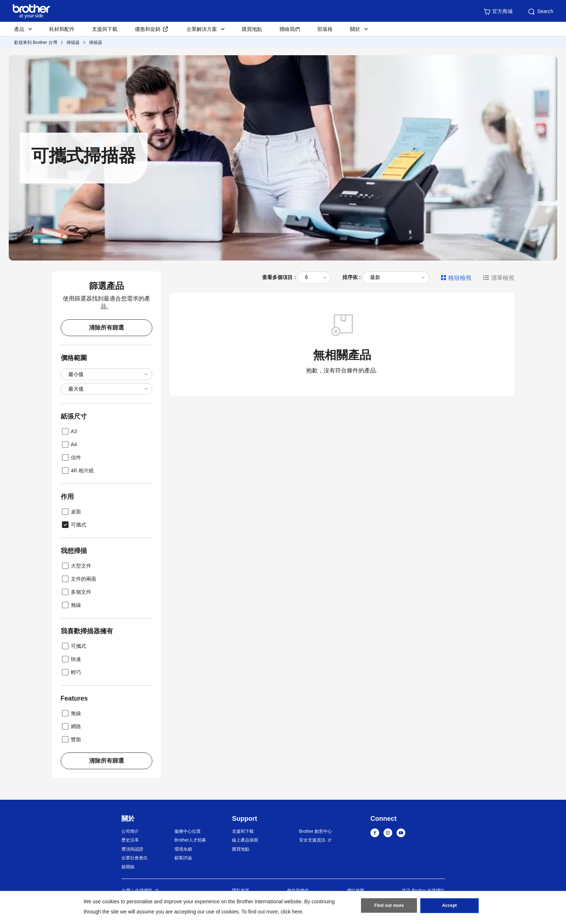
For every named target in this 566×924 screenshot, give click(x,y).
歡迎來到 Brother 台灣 (36, 43)
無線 (71, 605)
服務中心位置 (188, 831)
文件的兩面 (79, 579)
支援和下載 (243, 831)
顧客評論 (183, 858)
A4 (69, 444)
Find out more (389, 906)
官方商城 (498, 12)
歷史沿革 (130, 840)
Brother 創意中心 (316, 831)
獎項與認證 (132, 849)
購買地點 (252, 29)
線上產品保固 (245, 840)
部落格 (325, 29)
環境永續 (183, 849)
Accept (449, 906)
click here (291, 912)
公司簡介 (130, 831)
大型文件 (76, 566)
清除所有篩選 (107, 328)
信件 (71, 457)
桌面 (71, 512)
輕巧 (71, 672)
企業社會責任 (135, 858)
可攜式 (73, 525)
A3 (69, 431)
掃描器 (73, 43)
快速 (71, 659)
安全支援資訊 (312, 840)
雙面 (71, 739)
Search (540, 12)
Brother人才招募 (190, 840)
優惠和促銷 (148, 29)
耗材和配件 (62, 29)
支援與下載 (105, 29)
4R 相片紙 (77, 471)
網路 (71, 726)
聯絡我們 (290, 29)
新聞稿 (128, 867)
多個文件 (76, 592)
